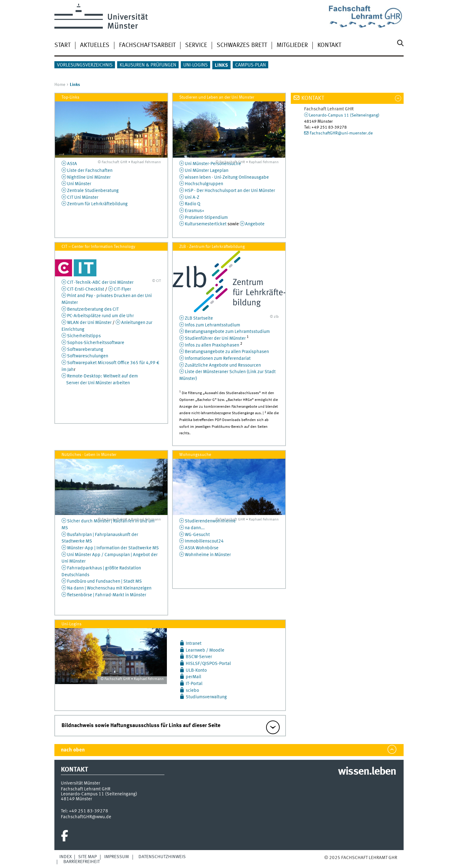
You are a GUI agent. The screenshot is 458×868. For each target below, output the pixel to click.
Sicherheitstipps (84, 336)
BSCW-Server (199, 657)
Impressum (117, 857)
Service (196, 45)
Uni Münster (79, 184)
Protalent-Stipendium (206, 218)
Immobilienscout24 (204, 541)
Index (66, 857)
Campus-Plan (250, 65)
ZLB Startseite (199, 318)
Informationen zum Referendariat (218, 359)
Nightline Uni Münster (89, 177)
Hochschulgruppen (204, 184)
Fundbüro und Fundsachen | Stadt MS (104, 581)
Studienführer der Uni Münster (215, 338)
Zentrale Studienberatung (93, 191)
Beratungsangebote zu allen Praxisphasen (227, 352)
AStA (72, 164)
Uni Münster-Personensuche (213, 164)
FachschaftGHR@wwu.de (86, 817)
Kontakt (329, 45)
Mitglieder (292, 45)
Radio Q (193, 204)
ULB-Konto (196, 670)
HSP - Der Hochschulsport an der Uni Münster (230, 191)
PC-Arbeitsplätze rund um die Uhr (100, 316)
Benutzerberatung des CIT (93, 309)
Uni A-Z (192, 198)
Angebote (255, 224)
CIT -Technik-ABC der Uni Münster (100, 283)
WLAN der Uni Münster (89, 323)
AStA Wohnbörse (202, 548)
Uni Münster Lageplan (207, 171)
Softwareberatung (85, 350)
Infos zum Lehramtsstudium (212, 325)
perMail (193, 677)
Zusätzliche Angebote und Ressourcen (223, 365)
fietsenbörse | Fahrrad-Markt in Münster (107, 595)
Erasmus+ (195, 211)
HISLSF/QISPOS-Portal (208, 664)
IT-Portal (194, 684)
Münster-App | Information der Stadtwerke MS (113, 548)
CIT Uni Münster (83, 198)
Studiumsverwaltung (206, 697)
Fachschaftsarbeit (147, 45)
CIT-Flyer (122, 289)
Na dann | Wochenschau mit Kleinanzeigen (109, 588)
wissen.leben (367, 772)
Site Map (87, 857)
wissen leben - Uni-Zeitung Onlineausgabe (227, 177)
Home (60, 85)
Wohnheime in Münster (208, 555)
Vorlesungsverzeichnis (85, 65)
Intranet (194, 644)
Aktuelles (95, 45)
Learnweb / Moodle (205, 650)
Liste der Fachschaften (90, 171)
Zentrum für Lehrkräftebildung (97, 204)
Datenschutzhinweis (162, 857)
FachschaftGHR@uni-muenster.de (341, 133)
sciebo (192, 691)
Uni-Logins (195, 65)
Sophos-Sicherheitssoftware (96, 343)
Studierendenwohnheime (210, 521)
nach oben (73, 750)
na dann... (195, 528)
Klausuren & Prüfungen (148, 65)
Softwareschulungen (88, 356)
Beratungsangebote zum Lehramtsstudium (227, 332)
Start (62, 45)
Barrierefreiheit (82, 862)
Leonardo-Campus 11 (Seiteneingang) (344, 115)
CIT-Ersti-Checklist (86, 289)
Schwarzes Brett (242, 45)
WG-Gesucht (197, 535)
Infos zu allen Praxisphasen (212, 345)
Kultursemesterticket (206, 224)
